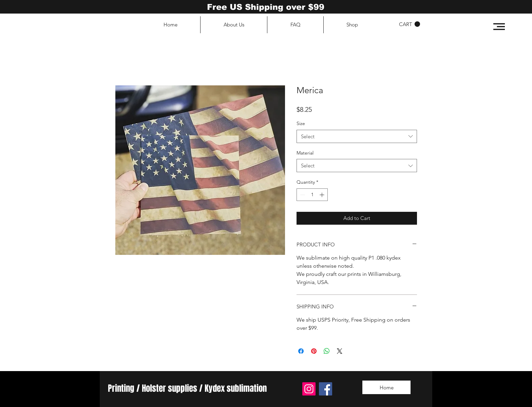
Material (305, 153)
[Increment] (322, 195)
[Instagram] (309, 389)
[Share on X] (340, 351)
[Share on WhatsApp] (327, 351)
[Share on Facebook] (301, 351)
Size (301, 123)
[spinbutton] (312, 195)
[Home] (386, 387)
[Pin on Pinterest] (314, 351)
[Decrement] (302, 195)
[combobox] (357, 136)
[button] (499, 27)
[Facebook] (326, 389)
